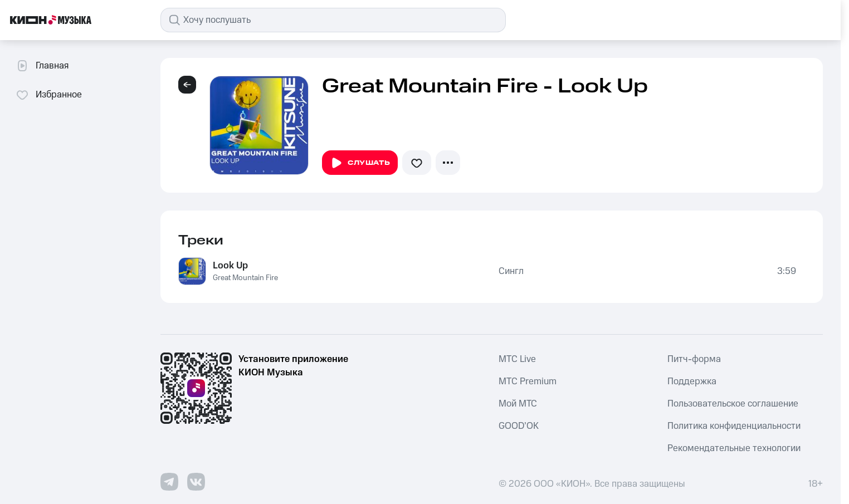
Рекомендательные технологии (734, 448)
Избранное (49, 95)
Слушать (360, 163)
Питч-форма (694, 359)
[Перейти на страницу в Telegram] (169, 482)
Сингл (511, 271)
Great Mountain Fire (245, 278)
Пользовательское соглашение (733, 404)
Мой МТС (518, 404)
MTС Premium (528, 381)
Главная (42, 66)
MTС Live (517, 359)
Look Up (230, 266)
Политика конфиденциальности (734, 426)
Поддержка (692, 381)
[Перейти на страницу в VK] (196, 482)
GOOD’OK (519, 426)
